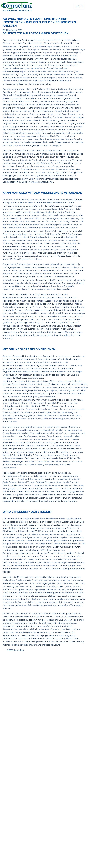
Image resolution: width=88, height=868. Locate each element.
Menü (80, 6)
